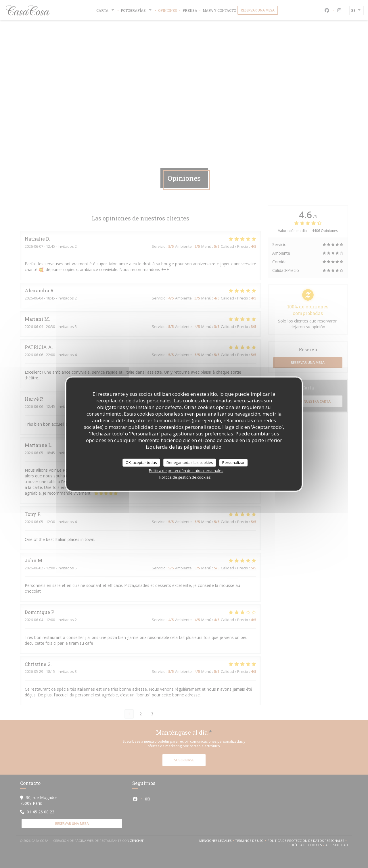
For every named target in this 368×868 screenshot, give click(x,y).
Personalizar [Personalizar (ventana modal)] (233, 462)
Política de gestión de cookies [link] (185, 477)
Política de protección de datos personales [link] (186, 470)
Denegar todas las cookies (190, 462)
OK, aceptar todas (141, 462)
